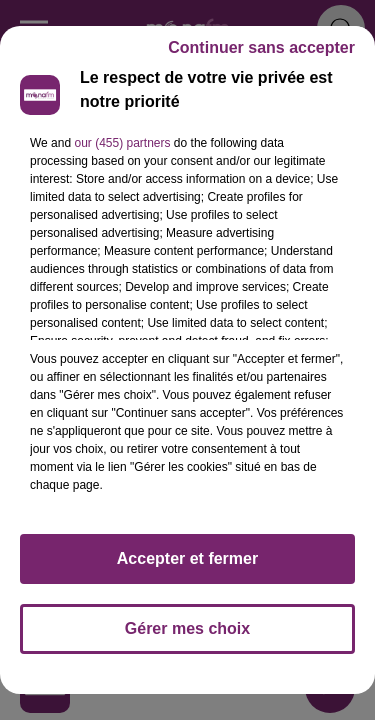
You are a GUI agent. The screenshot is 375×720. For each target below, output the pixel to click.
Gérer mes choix (187, 628)
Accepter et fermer (187, 558)
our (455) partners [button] (122, 143)
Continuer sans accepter (261, 47)
